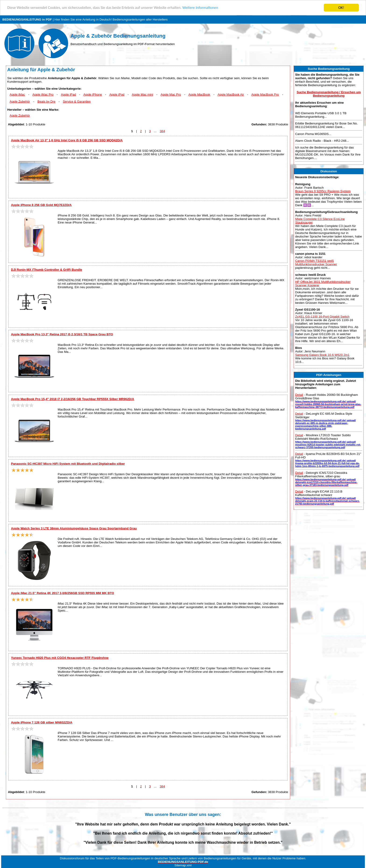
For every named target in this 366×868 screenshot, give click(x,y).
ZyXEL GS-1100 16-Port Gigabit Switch (322, 317)
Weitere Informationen (207, 8)
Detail (299, 395)
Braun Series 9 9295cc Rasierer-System (323, 191)
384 (162, 131)
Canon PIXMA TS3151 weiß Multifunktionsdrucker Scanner (316, 262)
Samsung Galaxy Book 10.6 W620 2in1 (322, 355)
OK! (341, 8)
